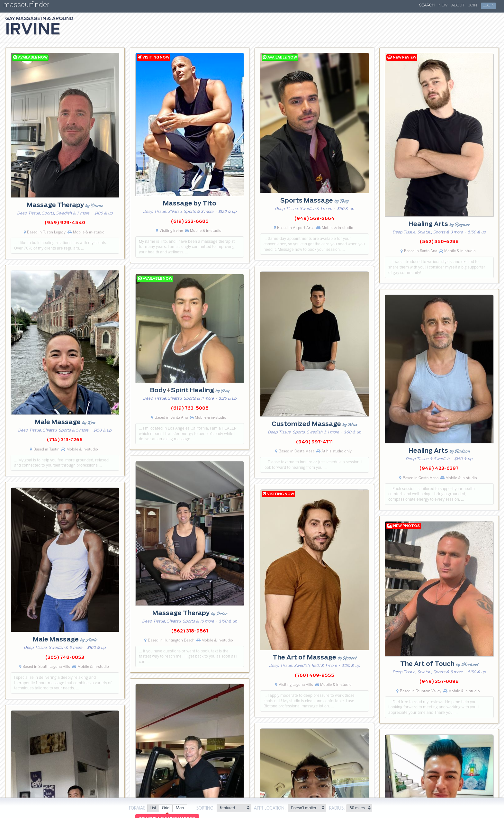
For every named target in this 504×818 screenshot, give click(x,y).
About (458, 5)
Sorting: (206, 808)
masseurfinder (26, 6)
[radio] (153, 809)
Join (473, 5)
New (443, 5)
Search (427, 5)
